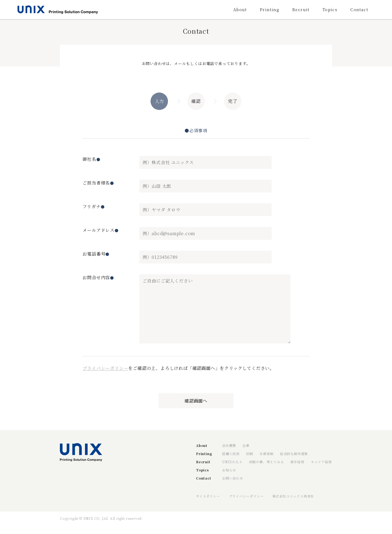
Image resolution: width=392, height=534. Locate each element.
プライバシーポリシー (105, 368)
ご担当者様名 (98, 183)
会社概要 (229, 445)
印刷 (250, 454)
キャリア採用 (321, 462)
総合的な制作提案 (294, 454)
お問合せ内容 (98, 277)
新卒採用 (297, 462)
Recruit (301, 10)
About (240, 10)
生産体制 (267, 454)
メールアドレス (100, 230)
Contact (359, 10)
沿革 (246, 445)
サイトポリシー (208, 496)
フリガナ (94, 206)
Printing (270, 10)
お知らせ (229, 470)
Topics (330, 10)
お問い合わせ (233, 478)
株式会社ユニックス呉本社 (293, 496)
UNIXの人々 (232, 462)
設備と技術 (231, 454)
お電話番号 (96, 254)
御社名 (91, 159)
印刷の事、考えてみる (267, 462)
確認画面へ (196, 401)
